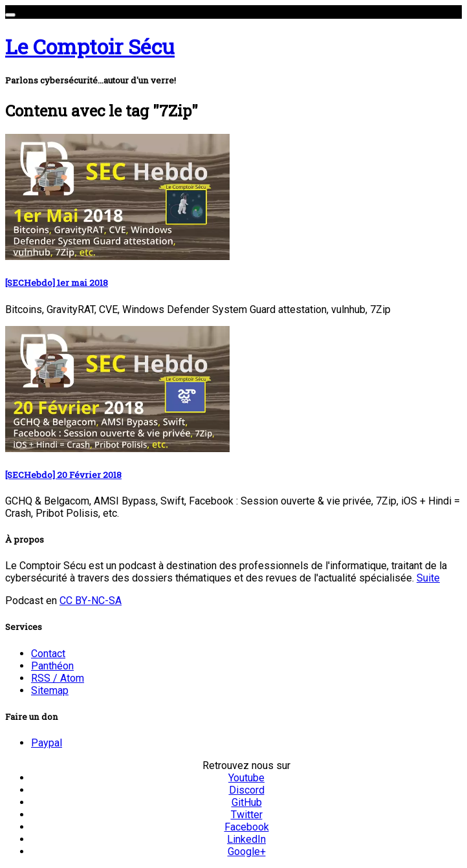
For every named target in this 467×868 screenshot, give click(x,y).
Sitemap (50, 690)
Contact (48, 654)
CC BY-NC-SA (91, 601)
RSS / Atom (58, 678)
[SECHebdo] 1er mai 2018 (57, 283)
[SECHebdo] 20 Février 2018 (63, 475)
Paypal (47, 743)
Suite (428, 578)
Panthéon (52, 666)
